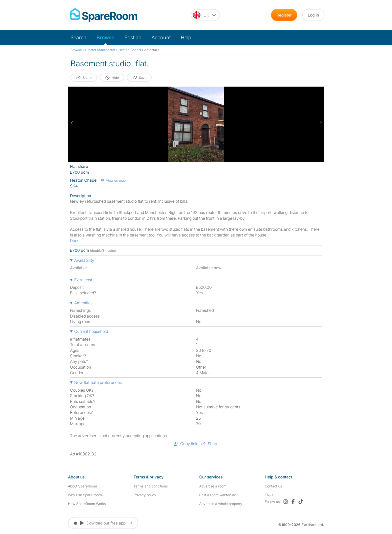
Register (284, 15)
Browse (105, 38)
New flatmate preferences (98, 382)
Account (161, 38)
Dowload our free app (103, 523)
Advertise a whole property (221, 504)
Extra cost (83, 280)
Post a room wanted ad (218, 495)
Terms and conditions (151, 486)
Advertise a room (213, 486)
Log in (313, 15)
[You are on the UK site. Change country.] (205, 15)
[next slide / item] (319, 123)
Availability (84, 260)
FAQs (269, 495)
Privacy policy (145, 495)
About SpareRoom (82, 486)
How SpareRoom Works (87, 504)
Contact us (273, 486)
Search (78, 38)
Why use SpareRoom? (86, 495)
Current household (91, 331)
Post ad (133, 38)
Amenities (83, 303)
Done (75, 240)
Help (186, 38)
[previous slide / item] (73, 123)
